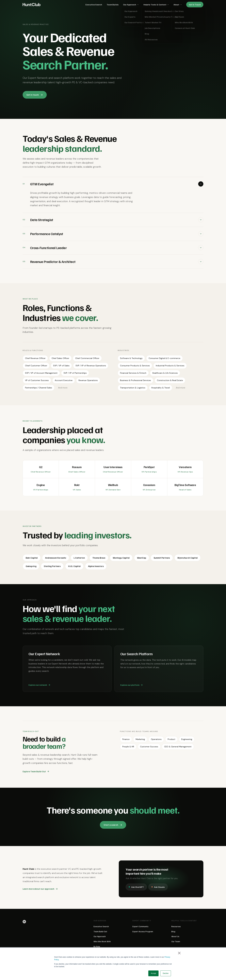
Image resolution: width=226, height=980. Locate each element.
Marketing (140, 741)
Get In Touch (195, 5)
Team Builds (113, 5)
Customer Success (149, 749)
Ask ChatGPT (136, 889)
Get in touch (35, 95)
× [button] (179, 953)
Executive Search (94, 5)
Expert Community (140, 926)
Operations (156, 741)
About (178, 5)
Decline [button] (166, 973)
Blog (173, 931)
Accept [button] (153, 973)
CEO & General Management (178, 749)
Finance (126, 741)
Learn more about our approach (40, 891)
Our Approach (131, 5)
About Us (175, 936)
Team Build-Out (100, 931)
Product (171, 741)
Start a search (113, 825)
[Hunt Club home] (32, 5)
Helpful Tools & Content (156, 5)
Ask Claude (158, 889)
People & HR (128, 749)
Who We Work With (102, 941)
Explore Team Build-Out (36, 773)
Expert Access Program (143, 931)
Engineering (187, 741)
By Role (97, 946)
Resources (176, 926)
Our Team (176, 941)
